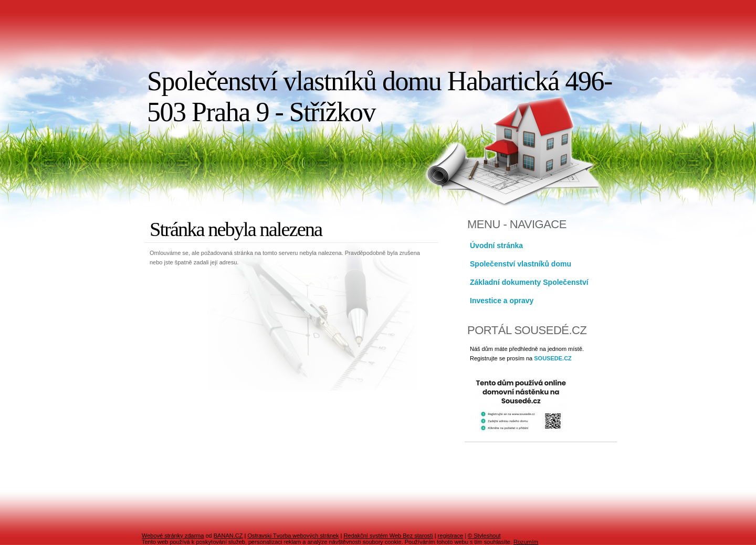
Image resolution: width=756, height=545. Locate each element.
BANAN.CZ (228, 536)
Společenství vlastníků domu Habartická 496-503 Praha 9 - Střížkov (380, 97)
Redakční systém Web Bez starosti (388, 536)
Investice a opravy (502, 301)
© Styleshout (484, 536)
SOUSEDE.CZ (553, 358)
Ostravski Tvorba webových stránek (293, 536)
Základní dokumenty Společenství (529, 282)
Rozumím (526, 542)
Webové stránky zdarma (173, 536)
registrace (450, 536)
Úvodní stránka (496, 245)
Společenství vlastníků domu (521, 264)
